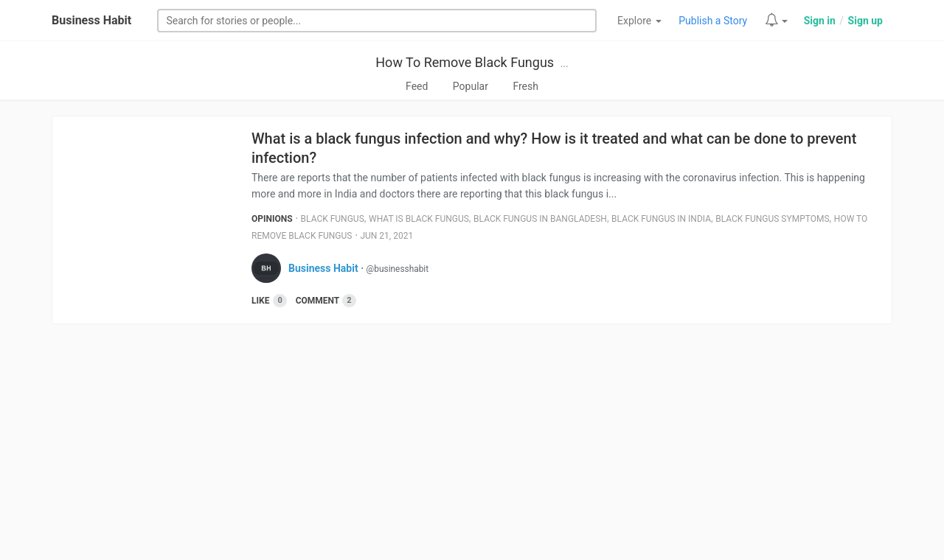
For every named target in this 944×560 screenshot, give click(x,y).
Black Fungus (333, 219)
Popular (471, 86)
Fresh (525, 86)
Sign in (820, 21)
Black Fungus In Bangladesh (540, 219)
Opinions (272, 219)
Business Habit (91, 20)
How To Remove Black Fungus (465, 62)
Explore (639, 21)
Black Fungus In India (661, 219)
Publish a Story (713, 21)
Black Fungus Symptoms (772, 219)
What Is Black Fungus (419, 219)
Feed (417, 86)
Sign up (865, 21)
